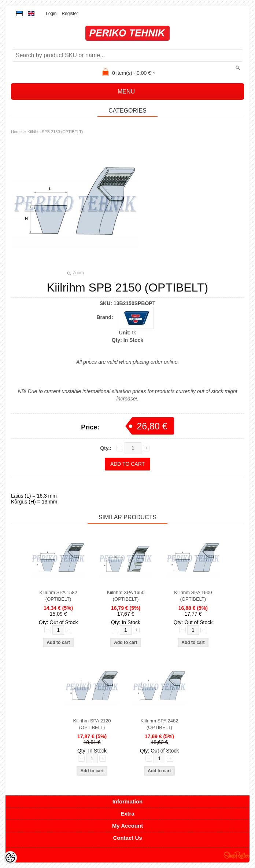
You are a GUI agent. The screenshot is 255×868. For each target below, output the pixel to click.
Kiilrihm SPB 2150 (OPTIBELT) (55, 132)
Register (70, 14)
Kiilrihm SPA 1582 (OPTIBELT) (58, 596)
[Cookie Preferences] (10, 858)
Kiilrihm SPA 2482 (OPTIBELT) (159, 724)
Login (51, 14)
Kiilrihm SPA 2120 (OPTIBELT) (92, 724)
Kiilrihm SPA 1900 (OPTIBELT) (193, 596)
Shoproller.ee (237, 855)
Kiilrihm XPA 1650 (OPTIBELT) (125, 596)
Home (16, 132)
